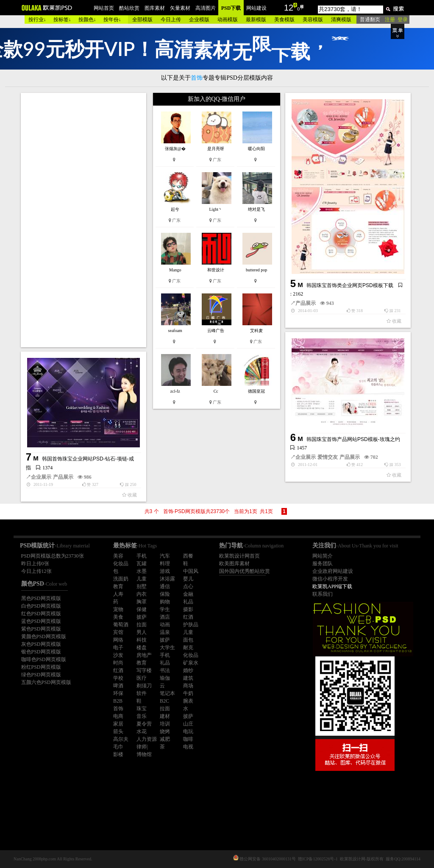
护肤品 (191, 625)
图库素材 (155, 8)
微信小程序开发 (330, 579)
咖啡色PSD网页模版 (44, 659)
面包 (188, 640)
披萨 (142, 617)
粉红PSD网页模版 (41, 667)
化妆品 (121, 564)
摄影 (188, 609)
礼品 (188, 602)
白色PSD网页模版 (41, 606)
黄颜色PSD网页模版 (44, 636)
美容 (118, 556)
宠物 (118, 609)
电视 (188, 747)
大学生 (167, 648)
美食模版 (284, 20)
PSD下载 (231, 8)
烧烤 (165, 731)
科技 (142, 640)
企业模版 (199, 20)
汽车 (165, 556)
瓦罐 (142, 564)
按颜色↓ (87, 20)
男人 (142, 632)
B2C (164, 701)
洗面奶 (121, 579)
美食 (118, 617)
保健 (142, 609)
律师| (142, 747)
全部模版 (142, 20)
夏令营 (144, 724)
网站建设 (256, 8)
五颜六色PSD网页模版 (46, 682)
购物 (165, 602)
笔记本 (167, 693)
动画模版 (228, 20)
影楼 (118, 754)
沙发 (118, 655)
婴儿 (188, 579)
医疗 (142, 678)
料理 (165, 564)
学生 (165, 609)
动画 (165, 625)
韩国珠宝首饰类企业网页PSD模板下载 (350, 285)
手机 (142, 556)
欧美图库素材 (234, 564)
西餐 (188, 556)
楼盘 (142, 648)
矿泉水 (191, 663)
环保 (118, 693)
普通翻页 (370, 20)
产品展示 (306, 303)
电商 (118, 716)
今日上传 (171, 20)
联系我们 (323, 594)
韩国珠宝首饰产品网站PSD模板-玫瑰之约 (353, 439)
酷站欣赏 (129, 8)
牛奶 (188, 693)
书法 (165, 670)
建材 (165, 716)
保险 (165, 594)
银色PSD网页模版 (41, 652)
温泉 (165, 632)
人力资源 (147, 739)
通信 (165, 586)
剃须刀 (144, 686)
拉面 (142, 625)
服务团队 (323, 564)
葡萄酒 (121, 625)
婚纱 (188, 670)
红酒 (188, 617)
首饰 (118, 709)
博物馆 (144, 754)
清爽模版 (341, 20)
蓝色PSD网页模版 (41, 621)
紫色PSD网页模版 (41, 629)
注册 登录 (396, 20)
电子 (118, 648)
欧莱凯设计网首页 (239, 556)
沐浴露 (167, 579)
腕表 (188, 701)
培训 (165, 724)
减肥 (165, 739)
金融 (188, 594)
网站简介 (323, 556)
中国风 (191, 571)
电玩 (188, 731)
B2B (118, 701)
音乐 (142, 716)
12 (289, 8)
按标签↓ (62, 20)
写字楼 (144, 670)
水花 (142, 731)
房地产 (144, 655)
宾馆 (118, 632)
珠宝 (142, 709)
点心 (188, 586)
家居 (118, 724)
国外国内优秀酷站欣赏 (245, 571)
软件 (142, 693)
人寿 (118, 594)
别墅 (142, 586)
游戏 (165, 571)
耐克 (188, 648)
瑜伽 (165, 678)
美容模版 (313, 20)
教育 (118, 586)
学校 (118, 678)
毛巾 (118, 747)
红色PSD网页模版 (41, 614)
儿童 (142, 579)
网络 (118, 640)
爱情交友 (328, 457)
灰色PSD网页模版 (41, 644)
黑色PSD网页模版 (41, 598)
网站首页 (104, 8)
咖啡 (188, 739)
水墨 (142, 571)
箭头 (118, 731)
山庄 (188, 724)
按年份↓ (112, 20)
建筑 (188, 678)
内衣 (142, 594)
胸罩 (142, 602)
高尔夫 (121, 739)
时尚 (118, 663)
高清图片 (206, 8)
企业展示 (306, 457)
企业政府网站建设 (333, 571)
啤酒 (118, 686)
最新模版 (256, 20)
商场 (188, 686)
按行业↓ (37, 20)
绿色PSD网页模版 (41, 675)
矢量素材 (180, 8)
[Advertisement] (84, 220)
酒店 (165, 617)
